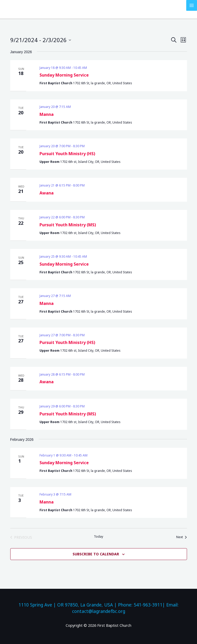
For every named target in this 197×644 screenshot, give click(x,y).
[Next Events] (181, 537)
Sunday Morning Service (64, 75)
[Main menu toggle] (192, 5)
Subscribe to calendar (96, 554)
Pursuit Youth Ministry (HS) (67, 154)
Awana (47, 193)
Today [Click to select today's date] (98, 537)
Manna (47, 114)
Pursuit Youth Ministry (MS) (68, 225)
